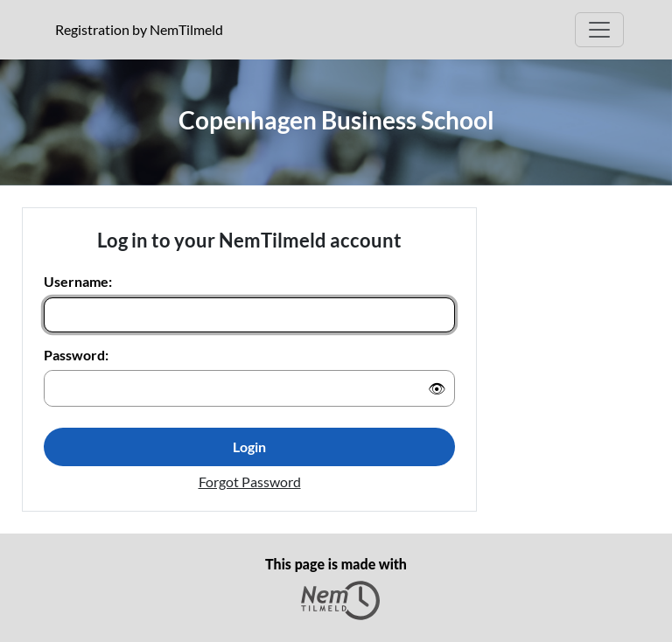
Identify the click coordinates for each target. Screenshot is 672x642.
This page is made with (336, 588)
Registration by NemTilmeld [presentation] (139, 29)
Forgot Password (250, 481)
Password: (76, 355)
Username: (78, 281)
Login (249, 447)
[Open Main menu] (599, 30)
